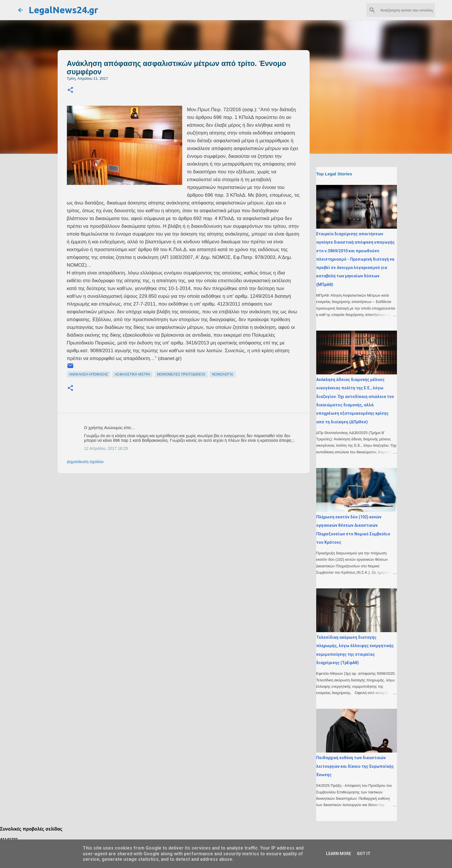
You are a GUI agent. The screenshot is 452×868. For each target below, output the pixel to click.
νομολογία (222, 374)
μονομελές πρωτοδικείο (181, 374)
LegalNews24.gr (63, 10)
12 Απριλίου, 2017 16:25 (106, 448)
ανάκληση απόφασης (89, 374)
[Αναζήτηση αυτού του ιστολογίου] (405, 10)
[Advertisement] (195, 518)
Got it (364, 854)
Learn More (339, 854)
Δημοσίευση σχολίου (85, 462)
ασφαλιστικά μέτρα (132, 374)
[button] (70, 90)
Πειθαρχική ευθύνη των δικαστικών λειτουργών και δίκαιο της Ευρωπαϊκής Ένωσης (355, 766)
